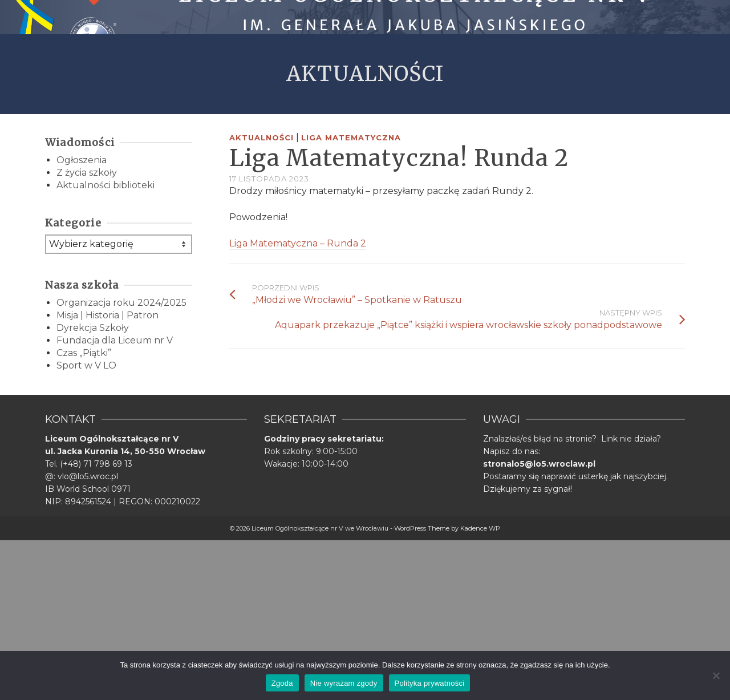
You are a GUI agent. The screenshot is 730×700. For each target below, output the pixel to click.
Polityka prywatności (430, 683)
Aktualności (261, 137)
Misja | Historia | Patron (108, 315)
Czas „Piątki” (84, 353)
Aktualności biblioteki (106, 185)
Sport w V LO (86, 365)
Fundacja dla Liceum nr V (115, 340)
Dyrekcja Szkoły (93, 328)
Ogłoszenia (82, 160)
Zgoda (282, 683)
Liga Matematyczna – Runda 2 (298, 243)
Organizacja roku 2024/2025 (121, 303)
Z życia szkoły (87, 173)
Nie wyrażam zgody (344, 683)
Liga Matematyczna (351, 137)
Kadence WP (480, 528)
